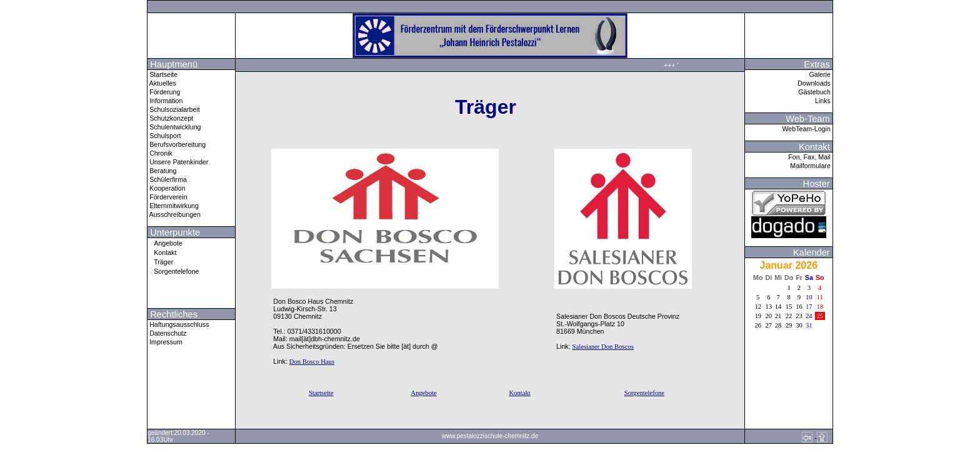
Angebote (165, 243)
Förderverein (167, 197)
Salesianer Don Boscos (603, 347)
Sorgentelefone (173, 271)
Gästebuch (815, 92)
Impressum (165, 342)
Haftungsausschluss (178, 324)
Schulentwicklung (174, 127)
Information (165, 101)
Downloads (815, 83)
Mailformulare (811, 166)
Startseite (162, 74)
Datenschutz (167, 333)
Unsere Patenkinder (178, 162)
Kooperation (166, 188)
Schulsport (164, 136)
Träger (160, 262)
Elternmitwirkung (173, 206)
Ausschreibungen (174, 214)
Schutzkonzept (170, 118)
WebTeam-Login (807, 129)
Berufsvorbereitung (177, 144)
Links (824, 101)
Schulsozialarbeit (174, 109)
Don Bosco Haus (312, 362)
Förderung (164, 92)
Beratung (162, 171)
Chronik (160, 153)
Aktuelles (162, 83)
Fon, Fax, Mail (810, 157)
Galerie (820, 74)
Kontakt (162, 252)
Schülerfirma (167, 179)
